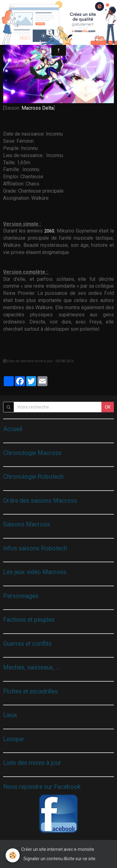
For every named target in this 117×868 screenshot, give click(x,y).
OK (108, 407)
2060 (49, 231)
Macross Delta (38, 108)
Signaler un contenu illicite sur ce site (59, 859)
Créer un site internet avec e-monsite (58, 849)
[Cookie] (13, 855)
